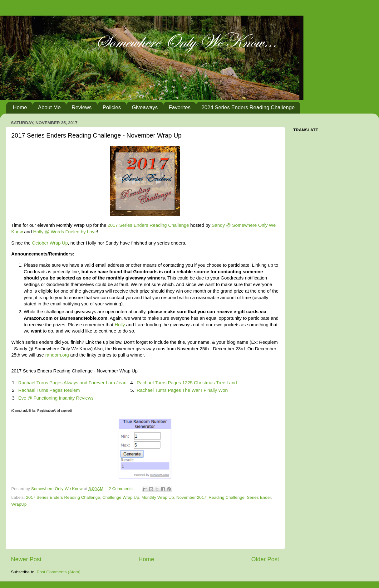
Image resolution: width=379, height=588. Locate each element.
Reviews (81, 107)
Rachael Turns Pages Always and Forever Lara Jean (73, 383)
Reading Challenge (226, 497)
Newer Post (26, 559)
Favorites (180, 107)
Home (20, 107)
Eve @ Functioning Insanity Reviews (56, 398)
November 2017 (191, 497)
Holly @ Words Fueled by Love (65, 232)
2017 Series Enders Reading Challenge (148, 225)
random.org (57, 355)
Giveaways (145, 107)
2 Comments (121, 489)
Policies (112, 107)
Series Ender (259, 497)
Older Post (265, 559)
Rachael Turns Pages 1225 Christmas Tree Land (187, 383)
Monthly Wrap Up (158, 497)
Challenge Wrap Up (121, 497)
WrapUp (19, 504)
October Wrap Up (50, 243)
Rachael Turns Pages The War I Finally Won (182, 390)
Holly (120, 325)
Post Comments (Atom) (59, 572)
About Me (49, 107)
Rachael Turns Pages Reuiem (49, 390)
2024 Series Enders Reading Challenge (248, 107)
